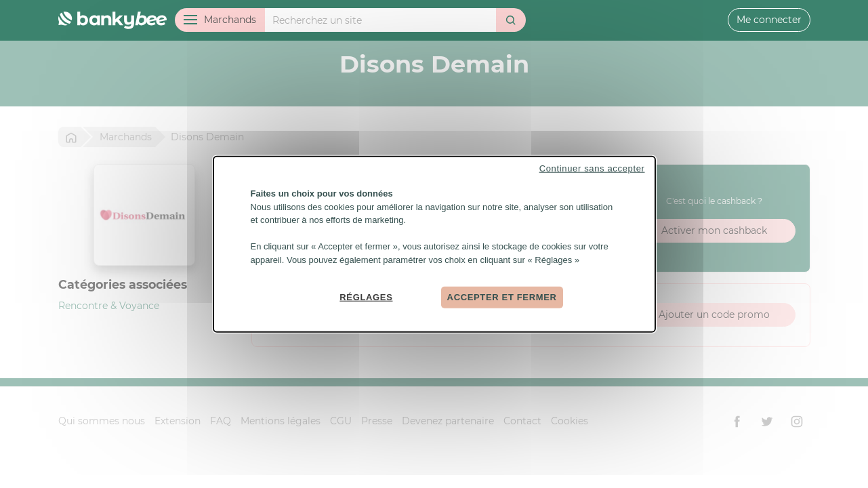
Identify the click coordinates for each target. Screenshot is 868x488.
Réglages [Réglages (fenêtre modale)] (366, 297)
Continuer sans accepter (592, 168)
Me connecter (769, 20)
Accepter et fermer (502, 297)
